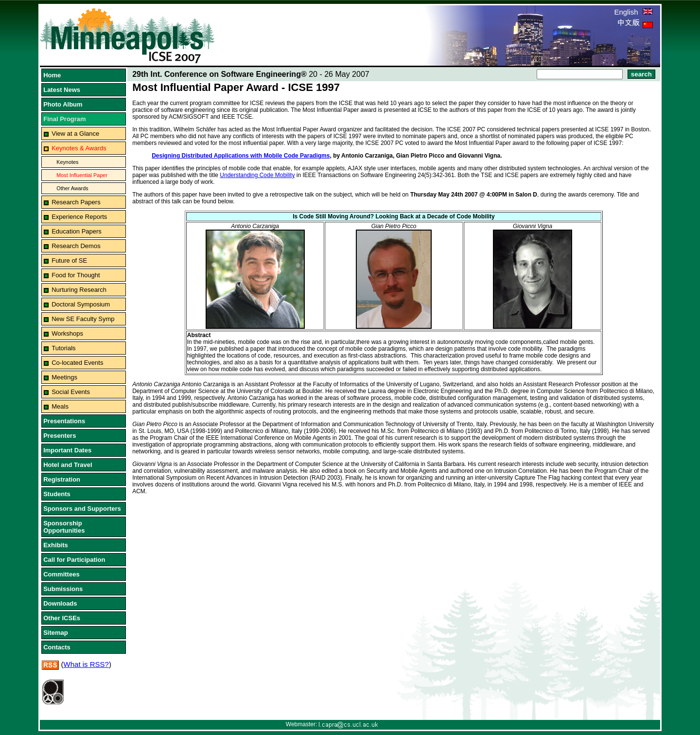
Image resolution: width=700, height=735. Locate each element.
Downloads (60, 603)
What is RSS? (86, 664)
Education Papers (77, 231)
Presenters (60, 436)
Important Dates (67, 450)
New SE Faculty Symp (83, 319)
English (633, 12)
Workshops (67, 333)
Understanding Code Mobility (257, 175)
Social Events (71, 392)
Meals (60, 406)
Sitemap (56, 633)
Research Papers (76, 202)
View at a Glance (75, 134)
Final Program (64, 119)
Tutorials (63, 348)
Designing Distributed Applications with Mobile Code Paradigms (241, 156)
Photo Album (63, 104)
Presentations (64, 421)
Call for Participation (74, 560)
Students (57, 494)
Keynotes (67, 162)
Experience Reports (79, 217)
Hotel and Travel (68, 465)
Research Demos (76, 246)
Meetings (64, 377)
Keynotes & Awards (79, 148)
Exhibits (56, 545)
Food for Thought (76, 275)
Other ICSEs (62, 618)
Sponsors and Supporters (82, 509)
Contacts (57, 647)
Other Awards (72, 188)
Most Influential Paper (82, 175)
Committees (61, 574)
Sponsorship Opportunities (64, 527)
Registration (62, 479)
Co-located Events (77, 363)
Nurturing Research (79, 290)
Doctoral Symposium (81, 304)
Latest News (62, 90)
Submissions (63, 589)
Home (52, 75)
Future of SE (69, 260)
